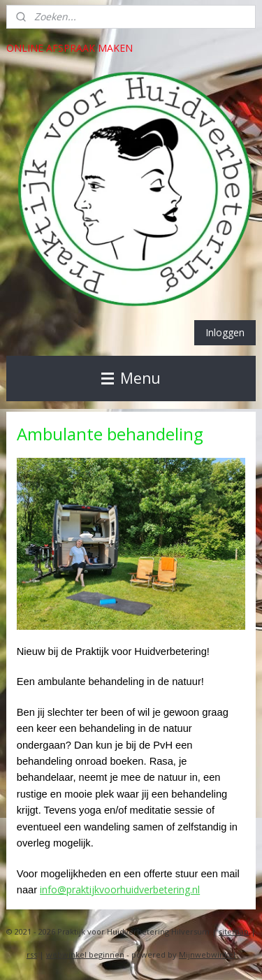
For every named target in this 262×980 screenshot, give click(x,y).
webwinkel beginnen (85, 954)
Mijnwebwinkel (207, 954)
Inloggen (225, 332)
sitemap (234, 931)
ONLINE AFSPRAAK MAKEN (70, 48)
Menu (131, 378)
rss (32, 954)
